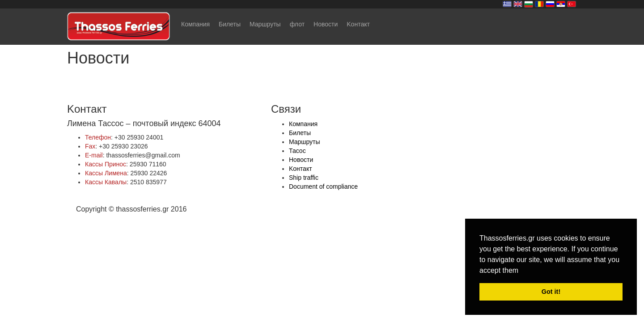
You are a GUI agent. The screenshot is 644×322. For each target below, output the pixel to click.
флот (297, 24)
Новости (326, 24)
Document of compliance (323, 186)
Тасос (297, 151)
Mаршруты (265, 24)
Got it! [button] (551, 292)
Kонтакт (358, 24)
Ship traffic (304, 178)
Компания (195, 24)
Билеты (230, 24)
